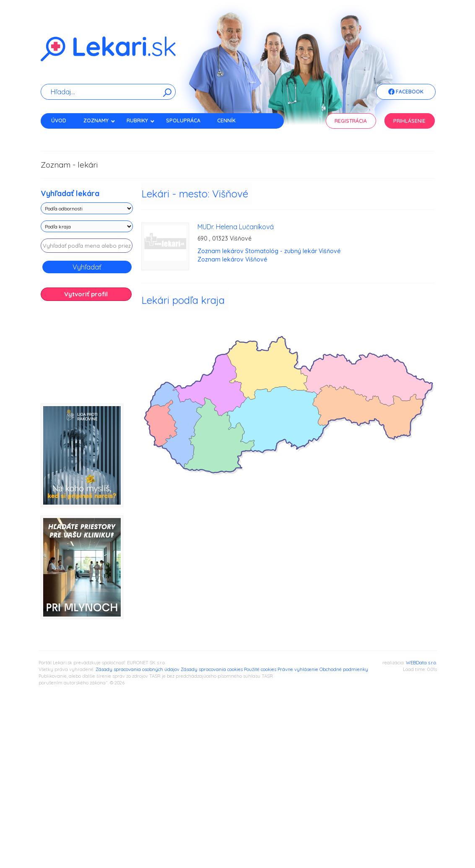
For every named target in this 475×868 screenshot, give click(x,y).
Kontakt (63, 135)
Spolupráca (183, 120)
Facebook (406, 92)
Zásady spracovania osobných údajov (138, 669)
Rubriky (141, 120)
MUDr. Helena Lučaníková (236, 227)
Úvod (59, 120)
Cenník (226, 120)
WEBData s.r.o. (421, 663)
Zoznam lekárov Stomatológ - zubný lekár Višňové (269, 251)
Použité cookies (260, 669)
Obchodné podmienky (344, 669)
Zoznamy (99, 120)
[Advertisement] (87, 355)
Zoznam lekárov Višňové (232, 259)
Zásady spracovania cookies (212, 669)
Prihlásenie (409, 121)
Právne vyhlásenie (298, 669)
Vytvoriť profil (86, 294)
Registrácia (351, 121)
